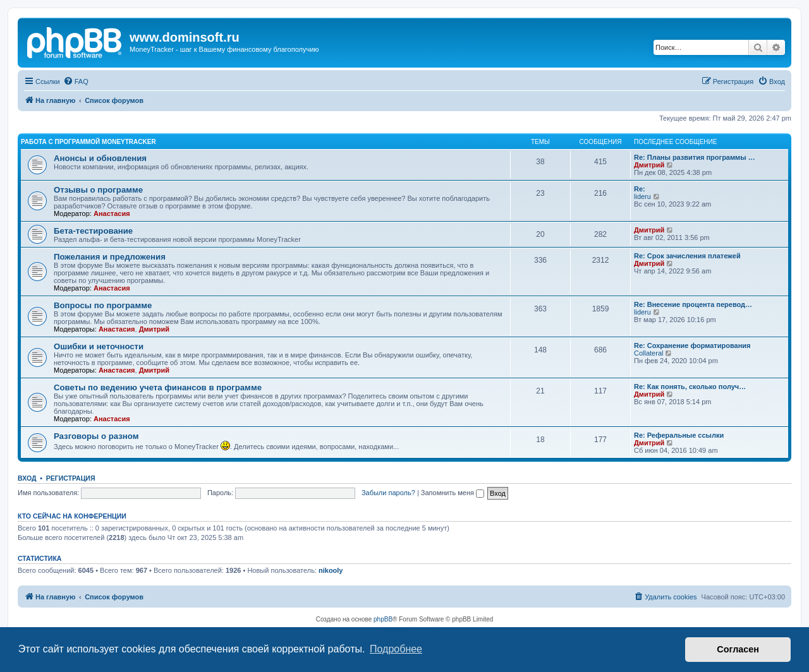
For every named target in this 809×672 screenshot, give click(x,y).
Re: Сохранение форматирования (692, 345)
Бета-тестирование (93, 231)
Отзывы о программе (98, 190)
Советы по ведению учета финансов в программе (158, 387)
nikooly (331, 570)
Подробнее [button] (396, 649)
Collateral (648, 353)
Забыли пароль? (388, 493)
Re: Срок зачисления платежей (687, 256)
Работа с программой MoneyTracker (88, 142)
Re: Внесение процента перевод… (693, 304)
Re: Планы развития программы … (695, 157)
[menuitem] (76, 81)
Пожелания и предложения (110, 257)
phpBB (383, 619)
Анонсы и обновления (100, 158)
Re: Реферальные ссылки (679, 435)
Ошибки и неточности (99, 346)
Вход (27, 478)
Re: (640, 189)
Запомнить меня (453, 493)
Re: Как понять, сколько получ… (690, 387)
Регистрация (71, 478)
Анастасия (112, 213)
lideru (642, 196)
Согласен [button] (738, 649)
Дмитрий (649, 165)
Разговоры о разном (96, 436)
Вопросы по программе (103, 305)
